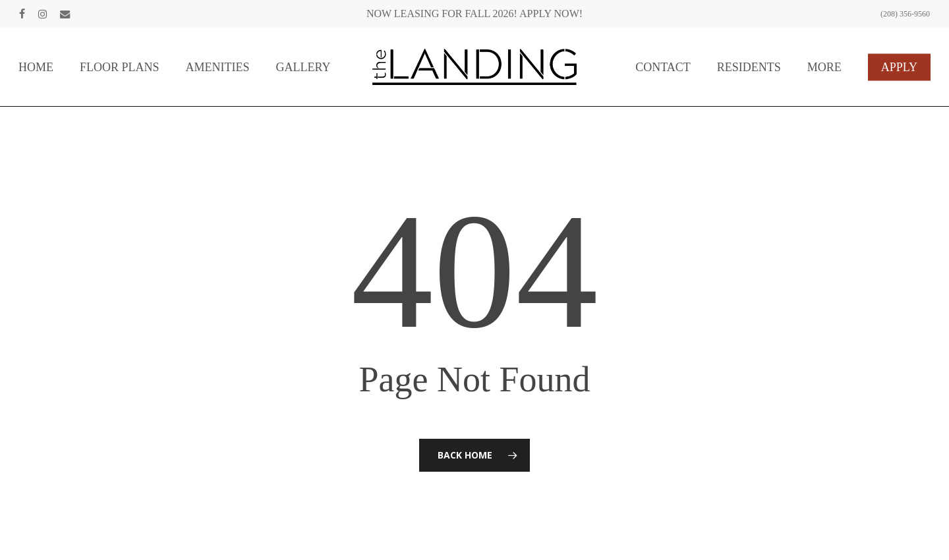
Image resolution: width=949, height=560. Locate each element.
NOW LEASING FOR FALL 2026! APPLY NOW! (474, 14)
